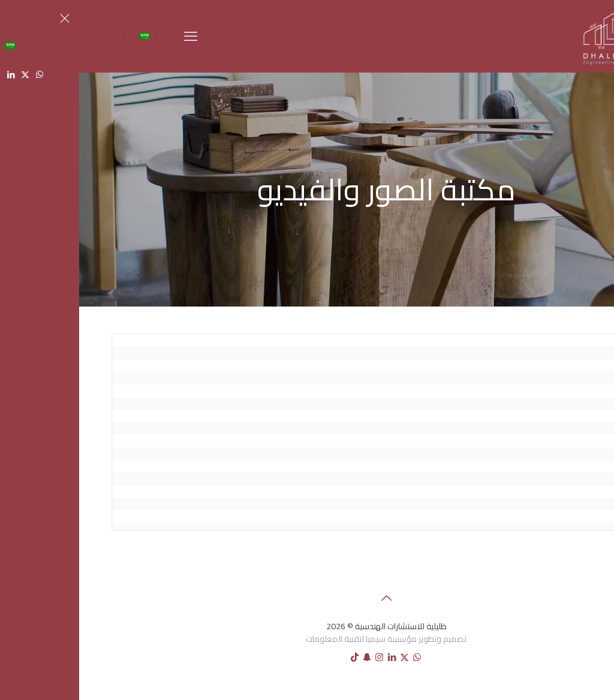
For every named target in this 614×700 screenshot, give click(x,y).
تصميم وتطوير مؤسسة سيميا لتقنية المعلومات (307, 639)
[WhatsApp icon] (338, 657)
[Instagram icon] (300, 657)
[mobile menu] (112, 36)
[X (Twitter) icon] (325, 657)
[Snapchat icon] (288, 657)
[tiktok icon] (276, 657)
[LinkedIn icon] (313, 657)
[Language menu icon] (61, 36)
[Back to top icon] (307, 598)
